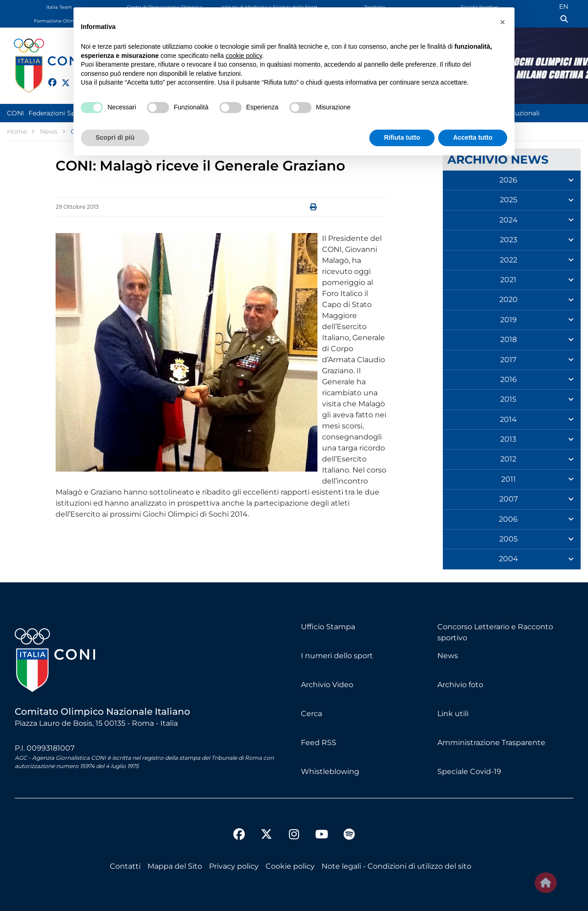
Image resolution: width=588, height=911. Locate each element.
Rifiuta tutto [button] (402, 137)
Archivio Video (327, 685)
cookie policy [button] (244, 56)
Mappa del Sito (175, 866)
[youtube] (322, 836)
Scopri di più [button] (115, 137)
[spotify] (349, 836)
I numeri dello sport (337, 656)
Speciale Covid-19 (469, 772)
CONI (15, 113)
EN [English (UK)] (564, 6)
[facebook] (48, 77)
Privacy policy (234, 866)
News (448, 656)
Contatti (125, 866)
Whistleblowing (330, 772)
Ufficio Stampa (328, 627)
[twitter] (62, 81)
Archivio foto (460, 685)
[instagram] (294, 836)
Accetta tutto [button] (473, 137)
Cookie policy (290, 866)
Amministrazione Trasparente (491, 743)
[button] (503, 22)
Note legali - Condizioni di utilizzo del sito (396, 866)
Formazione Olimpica (59, 21)
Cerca (311, 714)
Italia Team (59, 7)
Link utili (453, 714)
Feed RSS (319, 743)
